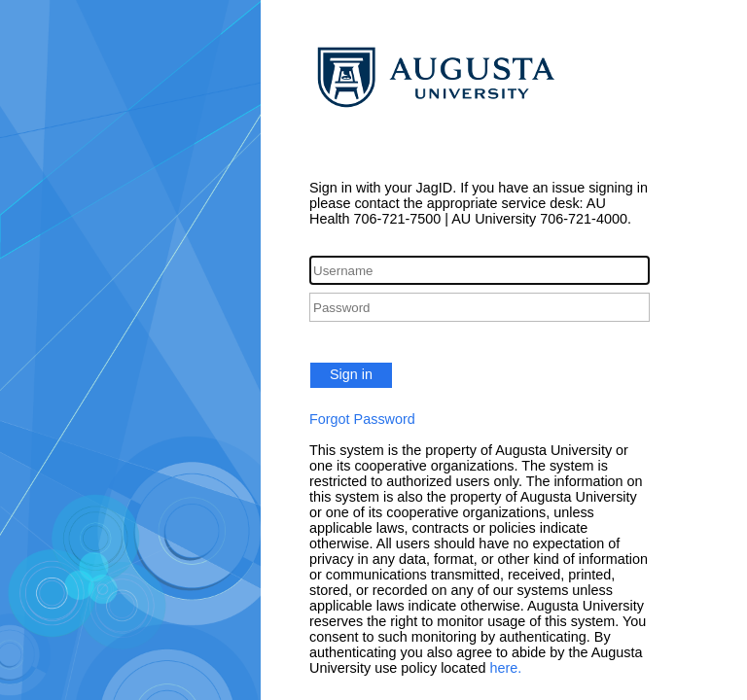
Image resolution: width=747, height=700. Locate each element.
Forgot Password (362, 419)
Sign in (351, 374)
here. (506, 668)
